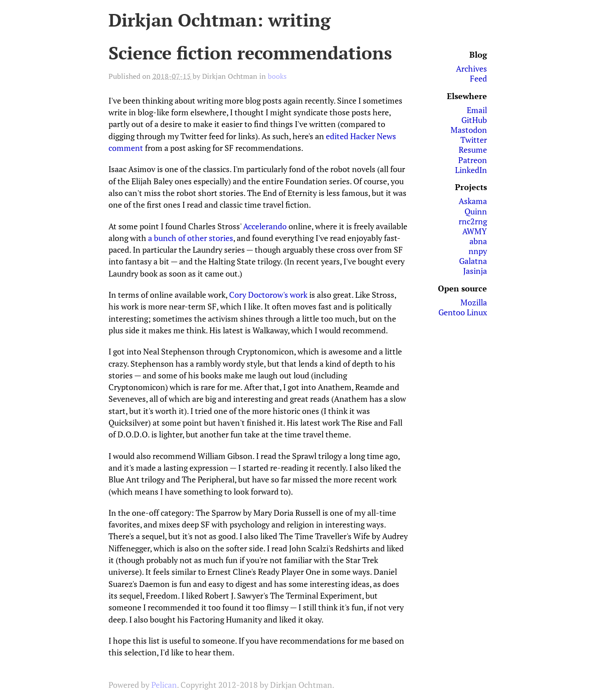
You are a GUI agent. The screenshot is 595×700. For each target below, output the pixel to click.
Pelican (164, 685)
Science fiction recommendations (250, 53)
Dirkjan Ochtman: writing (220, 20)
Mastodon (469, 130)
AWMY (475, 231)
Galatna (473, 261)
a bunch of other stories (191, 238)
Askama (473, 201)
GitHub (474, 120)
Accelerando (265, 226)
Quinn (476, 211)
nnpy (478, 251)
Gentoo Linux (463, 312)
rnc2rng (473, 221)
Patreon (473, 160)
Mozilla (474, 302)
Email (477, 110)
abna (478, 241)
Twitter (474, 140)
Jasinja (475, 271)
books (277, 76)
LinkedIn (471, 170)
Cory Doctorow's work (268, 295)
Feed (478, 78)
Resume (473, 150)
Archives (471, 68)
